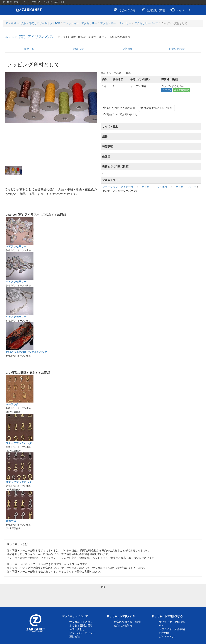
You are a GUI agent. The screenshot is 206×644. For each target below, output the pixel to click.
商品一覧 (29, 49)
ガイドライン (167, 637)
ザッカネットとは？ (81, 622)
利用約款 (164, 633)
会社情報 (128, 49)
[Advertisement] (103, 597)
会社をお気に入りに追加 (119, 108)
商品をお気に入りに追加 (156, 108)
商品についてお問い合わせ (120, 114)
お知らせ (78, 49)
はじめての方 (124, 10)
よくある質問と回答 (81, 626)
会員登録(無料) (153, 10)
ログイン (167, 90)
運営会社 (75, 637)
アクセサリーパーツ (146, 23)
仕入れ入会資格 (123, 626)
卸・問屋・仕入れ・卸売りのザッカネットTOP (33, 23)
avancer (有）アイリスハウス (29, 37)
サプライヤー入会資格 (172, 629)
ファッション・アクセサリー (80, 23)
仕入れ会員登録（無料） (128, 622)
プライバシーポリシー (82, 633)
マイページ (180, 10)
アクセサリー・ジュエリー (116, 23)
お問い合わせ (177, 49)
